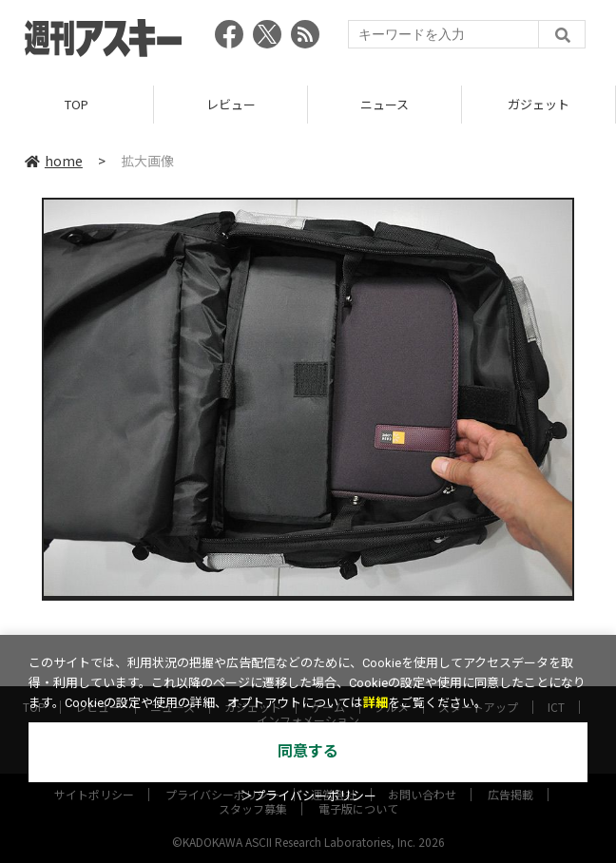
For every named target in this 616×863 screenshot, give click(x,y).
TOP (77, 104)
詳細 (375, 703)
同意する (308, 751)
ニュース (385, 104)
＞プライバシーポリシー (308, 796)
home (54, 161)
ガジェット (539, 104)
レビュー (231, 104)
